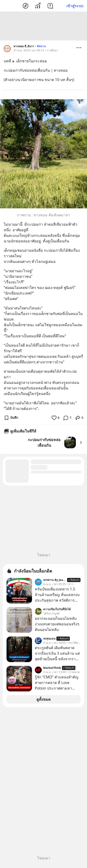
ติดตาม (41, 47)
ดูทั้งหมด (43, 700)
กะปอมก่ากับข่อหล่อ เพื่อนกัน (44, 443)
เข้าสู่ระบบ (75, 6)
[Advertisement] (44, 27)
